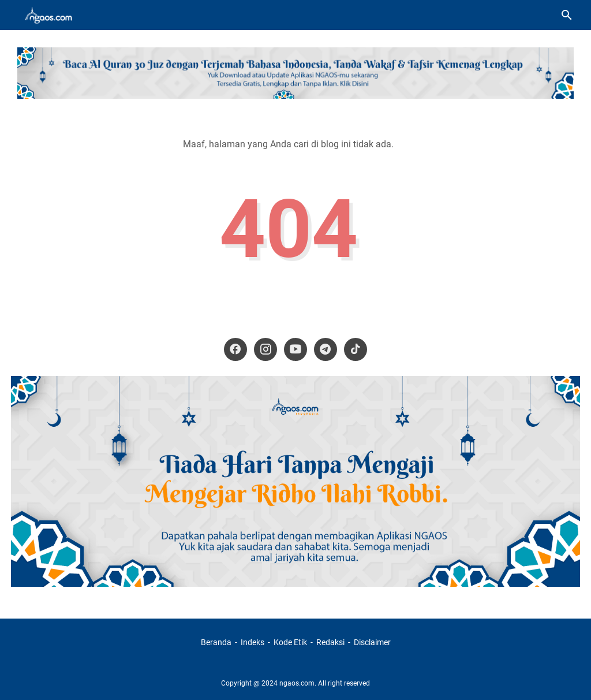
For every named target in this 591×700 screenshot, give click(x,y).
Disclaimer (372, 642)
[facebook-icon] (235, 349)
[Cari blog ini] (567, 15)
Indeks (253, 642)
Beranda (216, 642)
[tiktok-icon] (356, 349)
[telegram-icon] (326, 349)
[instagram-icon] (265, 349)
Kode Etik (290, 642)
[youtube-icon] (295, 349)
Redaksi (330, 642)
